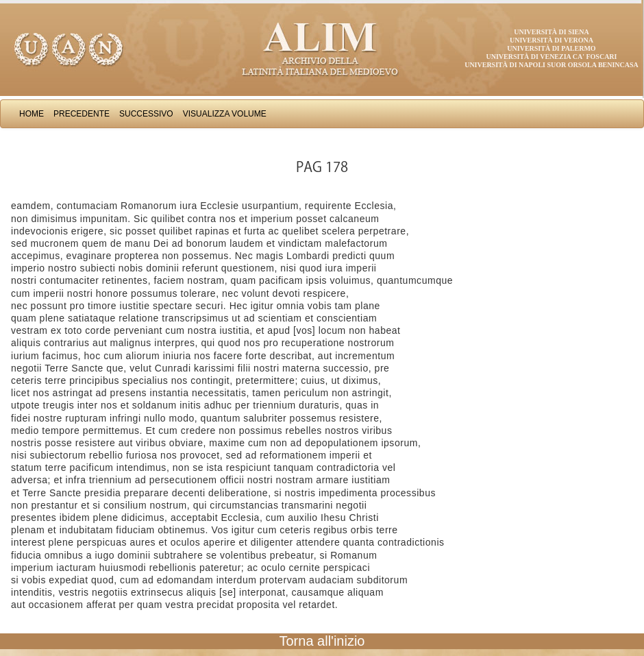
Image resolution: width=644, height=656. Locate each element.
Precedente (82, 114)
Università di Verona (552, 40)
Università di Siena (551, 32)
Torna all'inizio (322, 641)
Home (32, 114)
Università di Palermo (551, 48)
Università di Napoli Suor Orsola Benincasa (552, 65)
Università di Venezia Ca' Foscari (552, 57)
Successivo (146, 114)
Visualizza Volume (225, 114)
